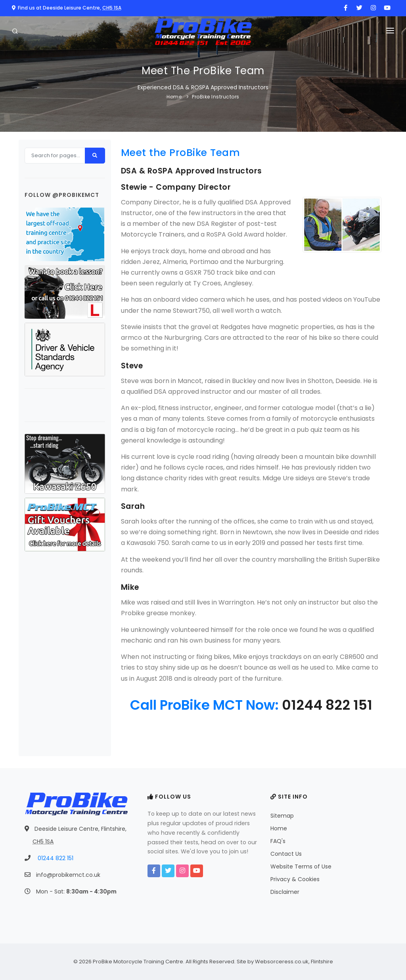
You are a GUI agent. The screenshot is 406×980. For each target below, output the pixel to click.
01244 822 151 (327, 705)
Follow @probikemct (62, 195)
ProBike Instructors (216, 97)
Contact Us (286, 854)
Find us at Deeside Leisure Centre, (67, 8)
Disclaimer (285, 892)
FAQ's (278, 841)
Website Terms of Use (301, 866)
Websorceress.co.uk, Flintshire (294, 962)
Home (174, 97)
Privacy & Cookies (295, 879)
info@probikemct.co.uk (68, 875)
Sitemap (282, 816)
